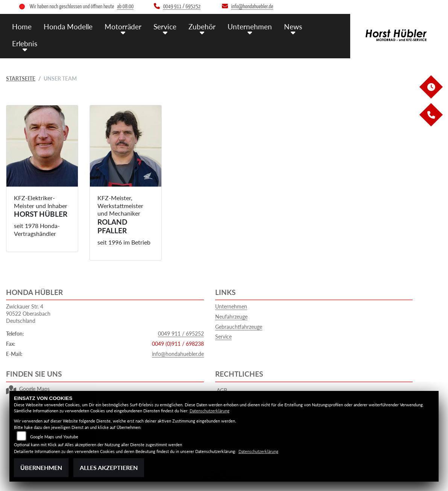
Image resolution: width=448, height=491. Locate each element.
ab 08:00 (125, 7)
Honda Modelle (68, 27)
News (293, 27)
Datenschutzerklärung (210, 411)
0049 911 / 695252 (181, 334)
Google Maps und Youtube (54, 437)
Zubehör (202, 27)
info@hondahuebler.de (178, 354)
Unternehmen (250, 27)
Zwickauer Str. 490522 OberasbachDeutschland (28, 313)
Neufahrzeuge (231, 317)
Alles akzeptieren (109, 467)
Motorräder (123, 27)
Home (22, 27)
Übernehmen (41, 467)
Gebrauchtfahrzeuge (239, 327)
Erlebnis (25, 43)
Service (165, 27)
